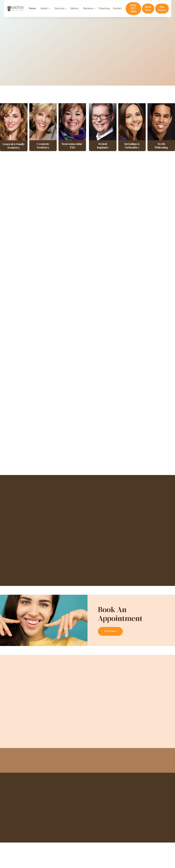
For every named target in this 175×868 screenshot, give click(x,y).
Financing (104, 12)
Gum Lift (122, 245)
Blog (91, 811)
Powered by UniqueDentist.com (22, 835)
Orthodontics (122, 271)
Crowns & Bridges (88, 256)
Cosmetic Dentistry (122, 282)
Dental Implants (122, 298)
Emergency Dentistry (88, 298)
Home (32, 12)
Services (59, 12)
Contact (117, 12)
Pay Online (162, 12)
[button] (46, 12)
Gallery (74, 12)
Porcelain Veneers (53, 271)
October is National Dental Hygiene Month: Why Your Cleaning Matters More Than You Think (66, 727)
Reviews (88, 12)
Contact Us (88, 330)
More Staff (87, 571)
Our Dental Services (22, 63)
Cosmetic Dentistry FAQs (53, 258)
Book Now (148, 12)
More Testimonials (88, 460)
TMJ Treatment (125, 806)
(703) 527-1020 (133, 12)
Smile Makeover (122, 229)
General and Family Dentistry (88, 284)
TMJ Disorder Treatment (53, 284)
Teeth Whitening (87, 245)
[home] (15, 12)
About (44, 12)
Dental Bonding (53, 245)
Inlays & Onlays (122, 256)
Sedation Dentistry (53, 298)
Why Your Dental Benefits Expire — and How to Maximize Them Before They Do (23, 727)
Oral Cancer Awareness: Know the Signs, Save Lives (152, 723)
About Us (94, 797)
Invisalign (88, 229)
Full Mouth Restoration (53, 231)
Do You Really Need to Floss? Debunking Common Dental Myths (109, 725)
